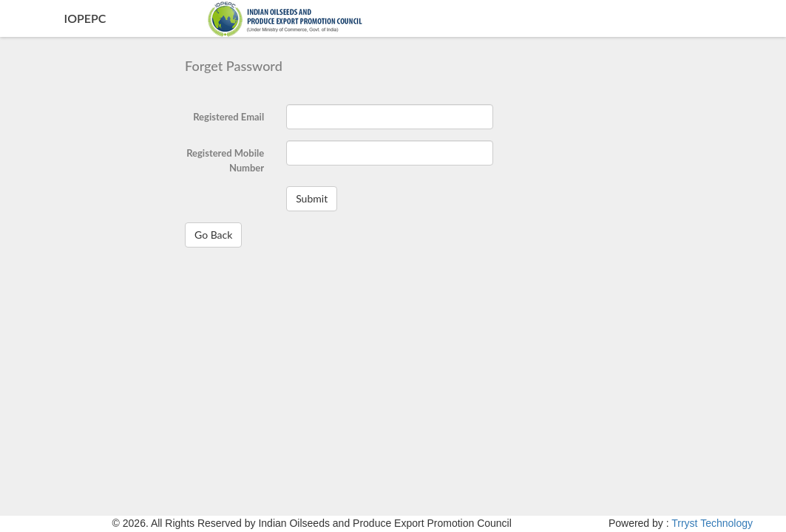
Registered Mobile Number (225, 160)
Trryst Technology (712, 523)
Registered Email (228, 117)
